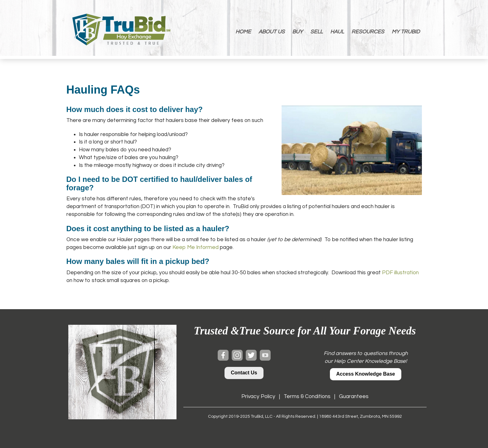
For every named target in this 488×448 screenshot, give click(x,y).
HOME (243, 32)
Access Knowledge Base (366, 374)
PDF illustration (400, 273)
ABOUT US (272, 32)
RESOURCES (368, 32)
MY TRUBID (406, 32)
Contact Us (244, 373)
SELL (316, 32)
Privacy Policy (258, 397)
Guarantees (354, 397)
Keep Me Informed (196, 247)
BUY (297, 32)
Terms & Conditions (307, 397)
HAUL (337, 32)
